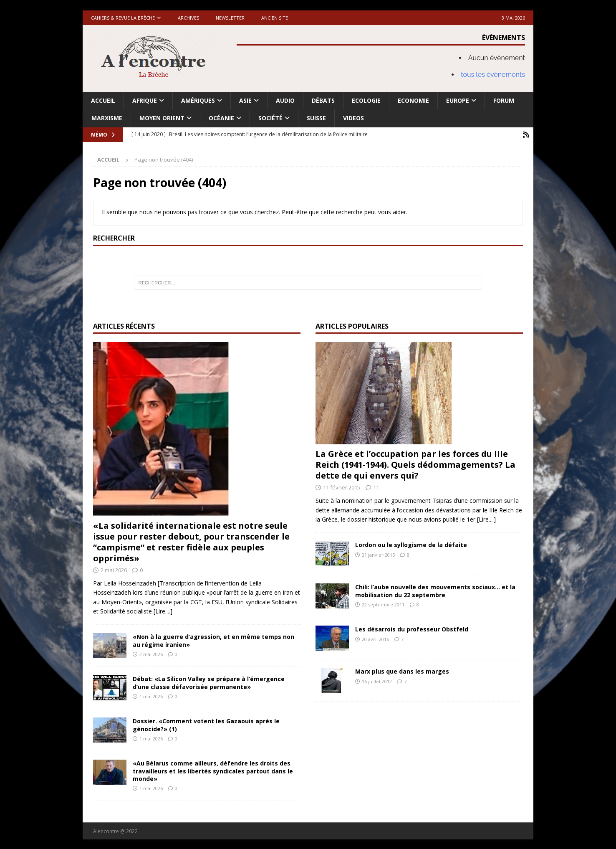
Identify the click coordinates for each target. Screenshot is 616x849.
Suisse (316, 118)
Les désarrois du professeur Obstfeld (412, 629)
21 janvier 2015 (378, 554)
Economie (413, 100)
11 (376, 487)
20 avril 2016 (375, 638)
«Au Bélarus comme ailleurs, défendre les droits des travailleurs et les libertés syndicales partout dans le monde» (213, 770)
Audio (285, 100)
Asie (245, 100)
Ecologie (366, 100)
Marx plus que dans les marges (402, 671)
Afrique (145, 100)
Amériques (198, 100)
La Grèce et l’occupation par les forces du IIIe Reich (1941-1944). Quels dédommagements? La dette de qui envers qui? (415, 464)
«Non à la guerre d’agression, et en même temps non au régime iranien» (213, 640)
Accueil (103, 100)
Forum (504, 100)
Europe (458, 100)
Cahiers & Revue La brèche (123, 18)
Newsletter (230, 18)
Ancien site (275, 18)
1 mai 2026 (151, 696)
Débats (323, 100)
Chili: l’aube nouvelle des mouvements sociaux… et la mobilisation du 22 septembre (435, 590)
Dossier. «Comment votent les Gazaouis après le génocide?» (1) (206, 724)
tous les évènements (493, 75)
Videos (353, 118)
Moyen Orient (162, 118)
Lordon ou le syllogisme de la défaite (411, 544)
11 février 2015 (342, 487)
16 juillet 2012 (377, 680)
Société (270, 118)
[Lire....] (163, 610)
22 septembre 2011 (383, 604)
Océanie (221, 118)
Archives (188, 18)
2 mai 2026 (114, 570)
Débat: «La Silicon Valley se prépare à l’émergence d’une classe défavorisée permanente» (209, 682)
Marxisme (107, 118)
